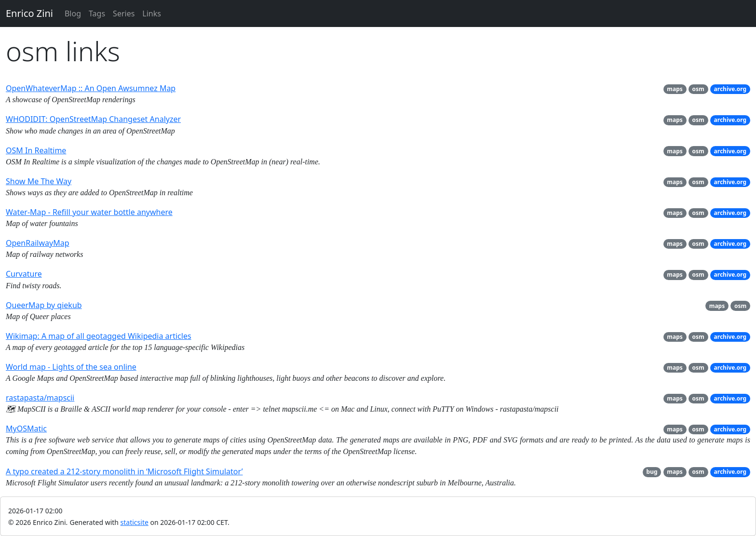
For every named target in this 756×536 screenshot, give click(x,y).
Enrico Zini (29, 13)
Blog (73, 13)
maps (675, 89)
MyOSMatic (26, 429)
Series (124, 13)
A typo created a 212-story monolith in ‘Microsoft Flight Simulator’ (124, 471)
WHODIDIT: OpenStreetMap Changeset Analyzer (93, 119)
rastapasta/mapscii (40, 398)
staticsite (135, 522)
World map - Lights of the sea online (71, 367)
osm (698, 89)
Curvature (24, 274)
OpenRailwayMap (37, 243)
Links (152, 13)
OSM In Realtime (36, 150)
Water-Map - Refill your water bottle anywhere (89, 212)
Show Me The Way (39, 181)
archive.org (730, 89)
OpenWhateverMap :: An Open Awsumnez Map (91, 88)
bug (652, 472)
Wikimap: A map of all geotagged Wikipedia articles (99, 336)
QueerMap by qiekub (44, 305)
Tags (97, 13)
